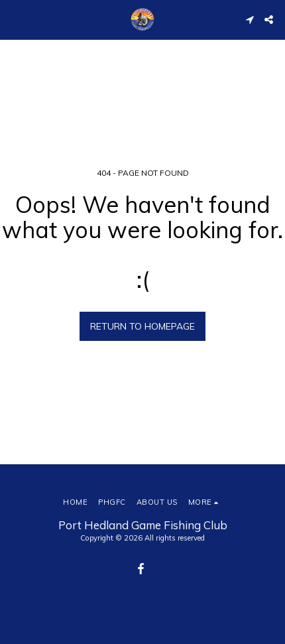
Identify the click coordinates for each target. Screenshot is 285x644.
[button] (15, 19)
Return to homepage (142, 326)
